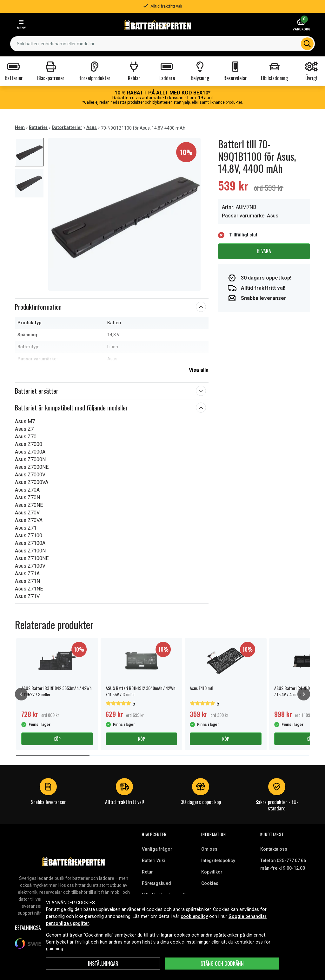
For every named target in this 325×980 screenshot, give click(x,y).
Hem (20, 127)
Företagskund (156, 883)
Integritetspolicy (218, 861)
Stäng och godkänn (222, 964)
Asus (92, 127)
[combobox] (162, 44)
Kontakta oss (274, 849)
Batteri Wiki (153, 861)
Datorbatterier (67, 127)
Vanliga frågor (157, 849)
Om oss (209, 849)
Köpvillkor (212, 872)
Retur (147, 872)
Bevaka (264, 251)
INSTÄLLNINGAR (103, 964)
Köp (57, 739)
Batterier (38, 127)
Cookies (210, 883)
